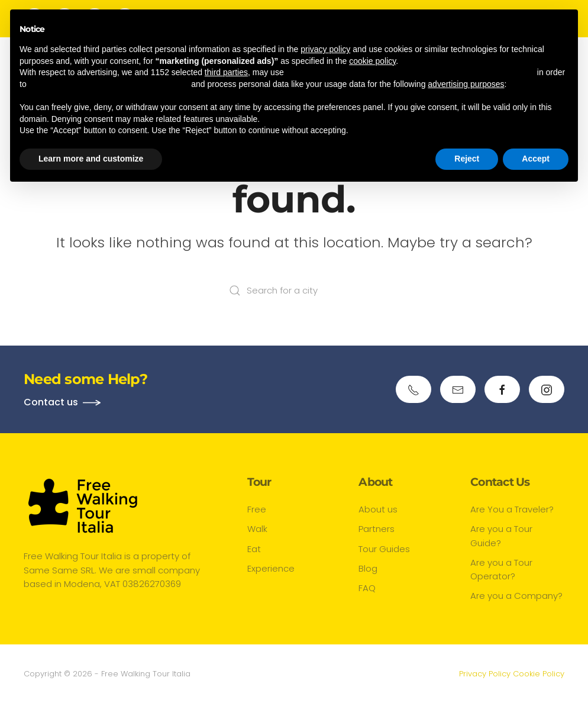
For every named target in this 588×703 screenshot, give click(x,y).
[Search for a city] (294, 291)
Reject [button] (467, 159)
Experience (271, 568)
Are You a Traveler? (512, 509)
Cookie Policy (539, 674)
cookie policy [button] (372, 61)
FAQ (367, 588)
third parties (226, 72)
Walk (257, 529)
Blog (368, 568)
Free (257, 509)
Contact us (51, 402)
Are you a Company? (516, 596)
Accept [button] (536, 159)
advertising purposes (466, 84)
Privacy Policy (485, 674)
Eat (254, 549)
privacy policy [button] (325, 49)
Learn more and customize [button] (91, 159)
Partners (377, 529)
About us (378, 509)
